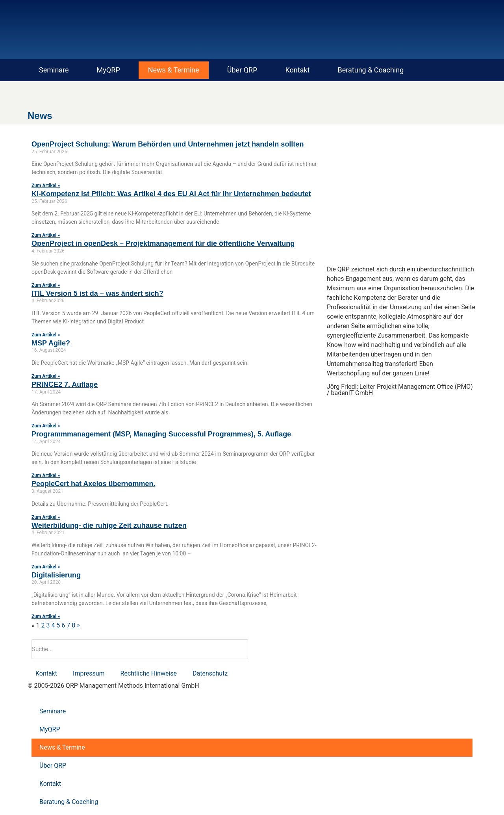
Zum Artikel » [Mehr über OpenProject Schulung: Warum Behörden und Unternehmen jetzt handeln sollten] (46, 186)
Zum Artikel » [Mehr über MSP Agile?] (46, 376)
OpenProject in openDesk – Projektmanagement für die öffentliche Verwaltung (163, 243)
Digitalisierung (56, 575)
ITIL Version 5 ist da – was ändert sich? (97, 293)
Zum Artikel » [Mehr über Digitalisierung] (46, 616)
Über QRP (242, 70)
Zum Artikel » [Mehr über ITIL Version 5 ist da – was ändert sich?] (46, 335)
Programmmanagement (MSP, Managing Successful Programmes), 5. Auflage (161, 434)
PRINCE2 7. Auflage (65, 384)
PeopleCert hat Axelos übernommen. (93, 484)
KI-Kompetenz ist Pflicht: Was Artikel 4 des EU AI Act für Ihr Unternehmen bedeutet (171, 194)
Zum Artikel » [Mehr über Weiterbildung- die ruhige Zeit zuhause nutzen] (46, 567)
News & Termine (174, 70)
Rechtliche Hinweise (149, 673)
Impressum (89, 673)
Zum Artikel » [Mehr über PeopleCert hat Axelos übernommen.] (46, 517)
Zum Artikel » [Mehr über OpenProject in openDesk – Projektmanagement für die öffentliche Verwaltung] (46, 285)
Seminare (54, 70)
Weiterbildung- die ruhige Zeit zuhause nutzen (109, 525)
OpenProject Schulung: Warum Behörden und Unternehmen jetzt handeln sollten (168, 144)
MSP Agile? (51, 343)
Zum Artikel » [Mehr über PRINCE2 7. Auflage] (46, 426)
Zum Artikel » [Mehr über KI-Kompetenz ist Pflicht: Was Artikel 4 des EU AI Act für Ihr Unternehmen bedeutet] (46, 235)
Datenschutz (210, 673)
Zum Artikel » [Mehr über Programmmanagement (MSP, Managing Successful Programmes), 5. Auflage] (46, 475)
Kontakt (298, 70)
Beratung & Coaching (371, 70)
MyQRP (108, 70)
